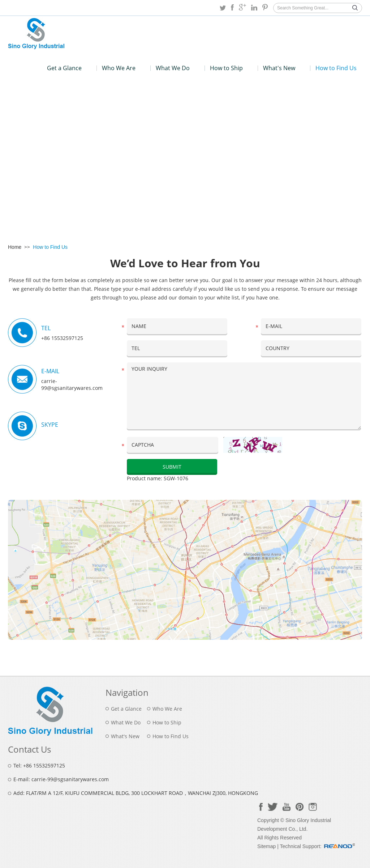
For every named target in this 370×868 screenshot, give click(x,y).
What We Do (173, 68)
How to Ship (226, 68)
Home (15, 247)
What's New (279, 68)
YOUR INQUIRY (244, 396)
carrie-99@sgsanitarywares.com (72, 384)
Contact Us (29, 749)
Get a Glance (64, 68)
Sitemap (266, 846)
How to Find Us (336, 68)
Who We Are (119, 68)
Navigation (127, 692)
